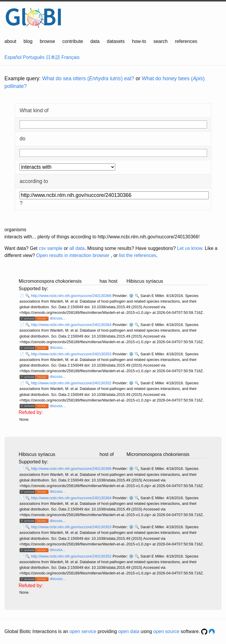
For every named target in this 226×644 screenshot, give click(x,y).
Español (13, 57)
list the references (138, 255)
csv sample (51, 248)
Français (70, 57)
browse (47, 41)
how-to (139, 41)
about (10, 41)
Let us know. (190, 248)
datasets (116, 41)
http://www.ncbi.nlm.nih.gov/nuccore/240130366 (72, 296)
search (161, 41)
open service (83, 631)
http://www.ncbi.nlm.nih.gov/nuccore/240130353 (72, 354)
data (95, 41)
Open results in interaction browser (73, 255)
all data (77, 248)
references (186, 41)
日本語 (53, 57)
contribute (73, 41)
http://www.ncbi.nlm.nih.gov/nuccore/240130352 (72, 383)
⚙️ (131, 296)
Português (34, 57)
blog (28, 41)
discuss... (58, 318)
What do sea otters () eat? (88, 78)
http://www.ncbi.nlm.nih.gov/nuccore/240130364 (72, 325)
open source (166, 631)
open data (129, 631)
